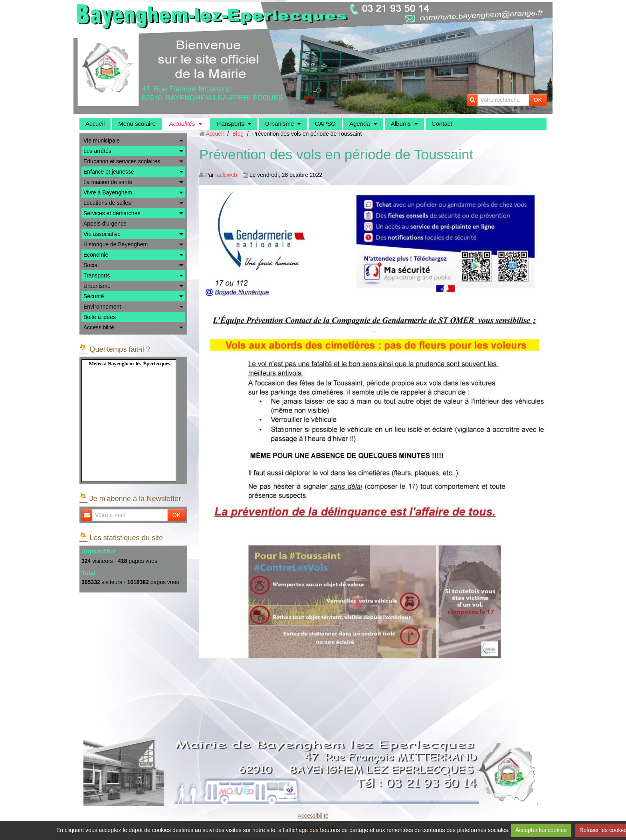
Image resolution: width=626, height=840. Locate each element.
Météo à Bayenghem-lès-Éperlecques (130, 364)
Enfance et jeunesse (109, 172)
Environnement (102, 307)
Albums (401, 124)
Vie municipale (102, 141)
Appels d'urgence (105, 224)
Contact (442, 124)
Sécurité (94, 296)
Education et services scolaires (122, 161)
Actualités (182, 124)
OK (538, 100)
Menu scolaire (137, 124)
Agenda (360, 124)
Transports (230, 124)
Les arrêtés (97, 151)
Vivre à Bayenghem (108, 192)
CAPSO (325, 124)
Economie (96, 255)
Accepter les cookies (541, 830)
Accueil (95, 124)
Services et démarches (112, 213)
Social (91, 265)
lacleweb (226, 175)
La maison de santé (108, 182)
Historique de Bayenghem (116, 244)
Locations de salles (107, 203)
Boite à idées (100, 317)
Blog (238, 134)
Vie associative (102, 234)
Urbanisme (280, 124)
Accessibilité (99, 327)
